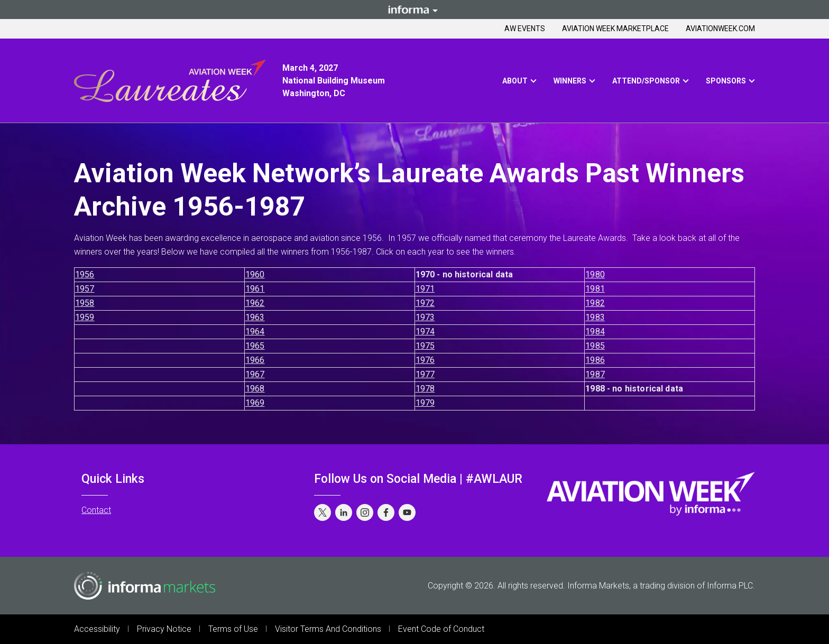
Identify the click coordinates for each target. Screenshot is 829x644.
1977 (425, 374)
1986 (595, 360)
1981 (595, 289)
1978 (425, 389)
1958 (85, 303)
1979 (425, 403)
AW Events (525, 29)
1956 (85, 274)
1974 (425, 332)
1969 (255, 403)
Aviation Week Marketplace (615, 29)
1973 (425, 317)
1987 (595, 374)
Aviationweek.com (720, 29)
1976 (425, 360)
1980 (595, 274)
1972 (425, 303)
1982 (595, 303)
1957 (85, 289)
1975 (425, 346)
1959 (85, 317)
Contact (96, 510)
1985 (595, 346)
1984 (595, 332)
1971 (425, 289)
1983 (595, 317)
